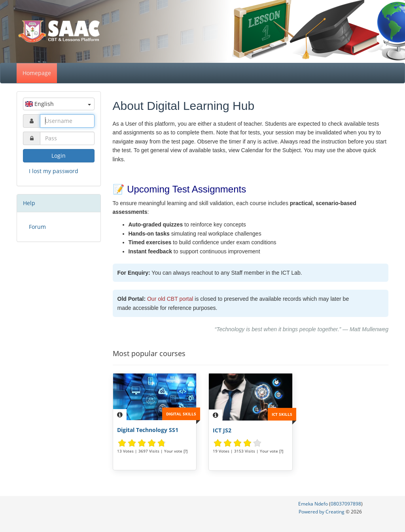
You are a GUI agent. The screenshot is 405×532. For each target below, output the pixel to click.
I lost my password (54, 171)
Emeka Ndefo (313, 504)
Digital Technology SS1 (148, 430)
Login (59, 156)
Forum (37, 227)
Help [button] (29, 203)
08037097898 (346, 504)
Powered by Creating (322, 512)
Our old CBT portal (170, 299)
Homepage (37, 73)
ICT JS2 (222, 430)
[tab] (59, 203)
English (58, 104)
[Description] (120, 415)
